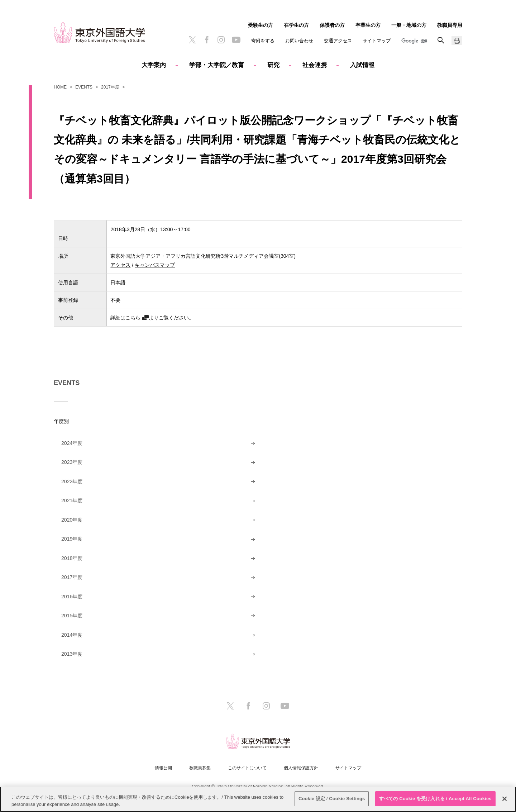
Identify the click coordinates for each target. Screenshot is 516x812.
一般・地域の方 (409, 25)
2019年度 (72, 539)
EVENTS (84, 87)
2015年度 (72, 616)
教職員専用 (450, 25)
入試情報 (362, 65)
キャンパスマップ (155, 265)
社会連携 (315, 65)
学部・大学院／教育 (217, 65)
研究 (273, 65)
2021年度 (72, 500)
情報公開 (163, 768)
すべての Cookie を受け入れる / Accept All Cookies (435, 799)
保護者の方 (332, 25)
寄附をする (263, 41)
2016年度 (72, 597)
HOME (60, 87)
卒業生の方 (368, 25)
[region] (258, 799)
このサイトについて (247, 768)
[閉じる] (505, 799)
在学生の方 (296, 25)
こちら (133, 317)
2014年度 (72, 635)
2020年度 (72, 520)
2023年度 (72, 462)
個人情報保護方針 (301, 768)
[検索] (419, 41)
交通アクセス (338, 41)
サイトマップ (377, 41)
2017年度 (110, 87)
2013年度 (72, 654)
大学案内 (154, 65)
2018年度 (72, 558)
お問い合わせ (299, 41)
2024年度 (72, 443)
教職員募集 (200, 768)
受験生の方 (261, 25)
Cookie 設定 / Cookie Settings (332, 799)
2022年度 (72, 481)
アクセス (120, 265)
